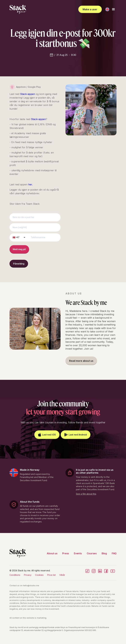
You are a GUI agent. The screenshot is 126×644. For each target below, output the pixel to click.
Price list (51, 575)
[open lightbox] (86, 493)
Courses (92, 553)
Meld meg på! (19, 249)
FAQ (114, 553)
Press (66, 553)
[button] (107, 9)
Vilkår (62, 575)
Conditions (15, 575)
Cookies (39, 575)
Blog (104, 553)
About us (52, 553)
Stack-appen (28, 94)
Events (78, 553)
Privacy (28, 575)
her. (30, 184)
